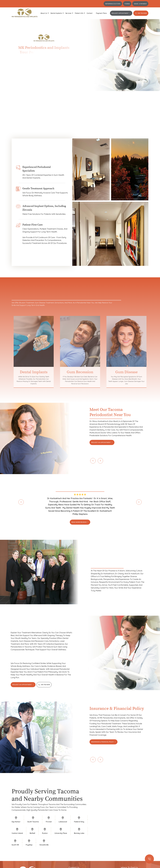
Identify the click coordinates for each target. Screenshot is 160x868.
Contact (90, 13)
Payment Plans (101, 13)
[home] (25, 13)
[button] (44, 13)
